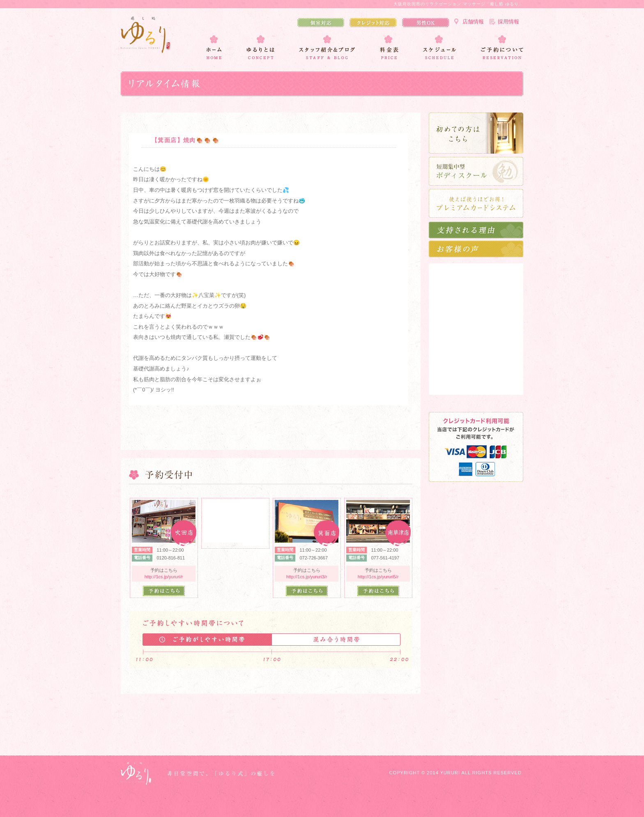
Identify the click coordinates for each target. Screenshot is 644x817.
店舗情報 (473, 22)
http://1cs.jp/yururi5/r (378, 577)
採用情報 (508, 22)
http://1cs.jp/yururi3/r (307, 577)
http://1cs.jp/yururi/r (164, 577)
